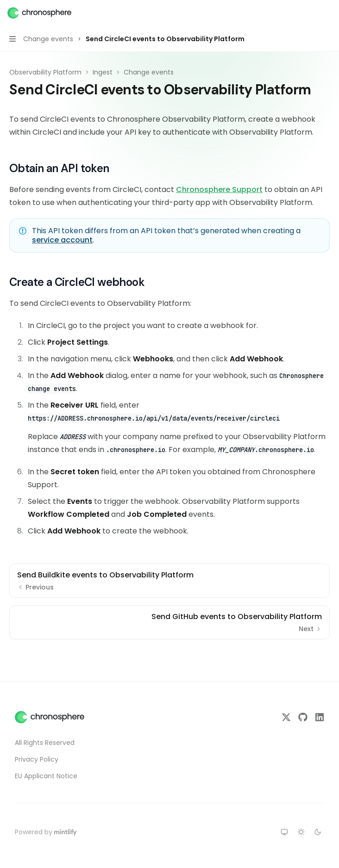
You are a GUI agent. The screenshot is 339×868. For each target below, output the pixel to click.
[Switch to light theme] (301, 832)
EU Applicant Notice (46, 776)
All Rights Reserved (45, 743)
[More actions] (327, 13)
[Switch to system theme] (284, 832)
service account (62, 240)
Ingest (103, 72)
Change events (149, 72)
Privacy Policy (37, 759)
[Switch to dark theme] (318, 832)
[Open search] (309, 13)
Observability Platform (45, 72)
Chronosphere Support (219, 189)
